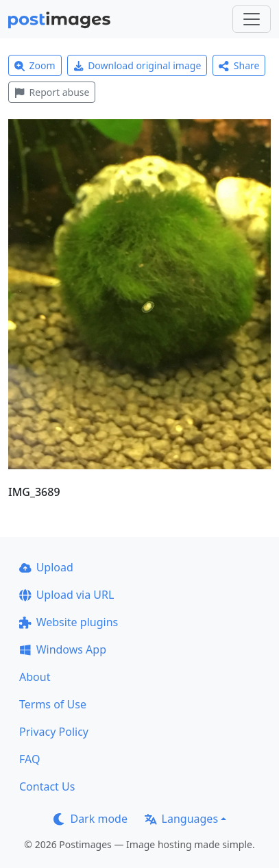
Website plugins (69, 622)
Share (239, 65)
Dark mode (90, 819)
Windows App (63, 649)
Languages (181, 819)
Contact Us (47, 786)
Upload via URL (66, 595)
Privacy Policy (54, 732)
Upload (46, 567)
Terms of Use (53, 704)
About (35, 677)
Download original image (137, 65)
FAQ (29, 759)
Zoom (35, 65)
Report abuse (52, 92)
